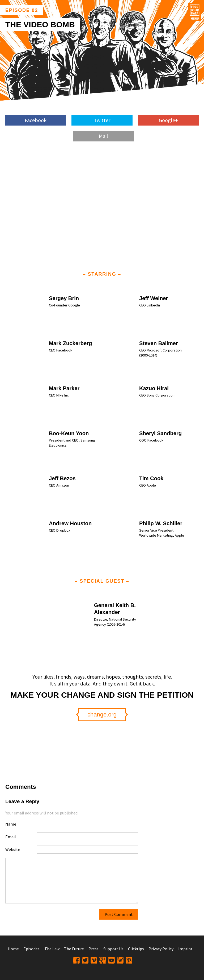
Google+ (168, 120)
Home (13, 949)
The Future (74, 949)
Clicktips (136, 949)
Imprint (185, 949)
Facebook (36, 120)
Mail (103, 136)
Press (93, 949)
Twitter (102, 120)
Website (13, 849)
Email (11, 837)
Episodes (31, 949)
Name (11, 824)
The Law (52, 949)
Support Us (113, 949)
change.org (102, 714)
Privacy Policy (161, 949)
